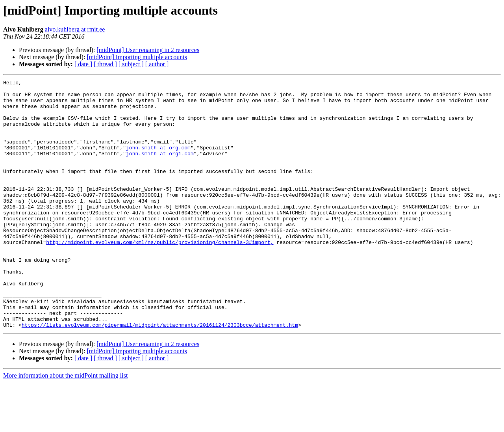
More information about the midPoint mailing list (65, 425)
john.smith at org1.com (160, 169)
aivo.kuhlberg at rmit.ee (75, 29)
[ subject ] (131, 64)
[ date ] (83, 64)
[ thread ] (105, 64)
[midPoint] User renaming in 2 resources (148, 50)
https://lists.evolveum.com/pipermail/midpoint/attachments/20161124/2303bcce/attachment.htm (160, 374)
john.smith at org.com (158, 162)
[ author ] (157, 64)
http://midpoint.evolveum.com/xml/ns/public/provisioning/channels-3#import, (160, 275)
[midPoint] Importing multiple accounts (137, 57)
